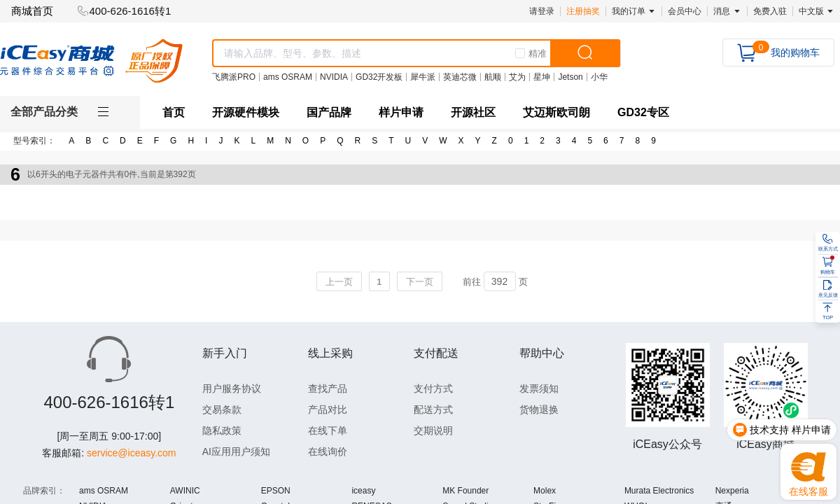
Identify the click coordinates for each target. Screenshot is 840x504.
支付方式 (433, 388)
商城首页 (32, 11)
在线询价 (328, 451)
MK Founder (465, 491)
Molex (545, 491)
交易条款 (222, 409)
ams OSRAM (104, 491)
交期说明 (433, 430)
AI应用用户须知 (236, 451)
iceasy (363, 491)
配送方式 (433, 409)
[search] (585, 53)
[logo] (91, 61)
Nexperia (732, 491)
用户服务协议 (232, 388)
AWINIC (185, 491)
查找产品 (328, 388)
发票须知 (539, 388)
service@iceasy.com (132, 453)
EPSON (276, 491)
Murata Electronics (659, 491)
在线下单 (328, 430)
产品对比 (328, 409)
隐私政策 (222, 430)
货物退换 (539, 409)
